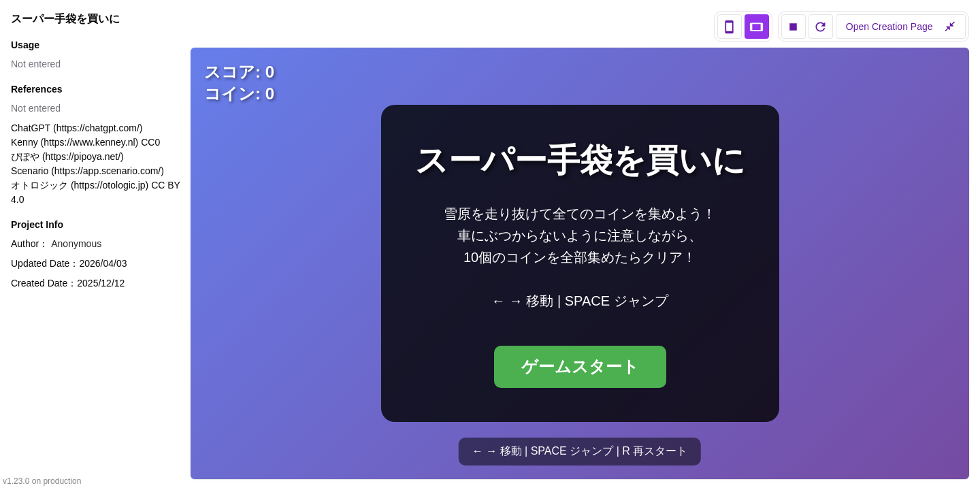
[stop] (794, 27)
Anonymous (76, 244)
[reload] (821, 27)
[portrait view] (730, 27)
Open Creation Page (901, 27)
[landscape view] (757, 27)
